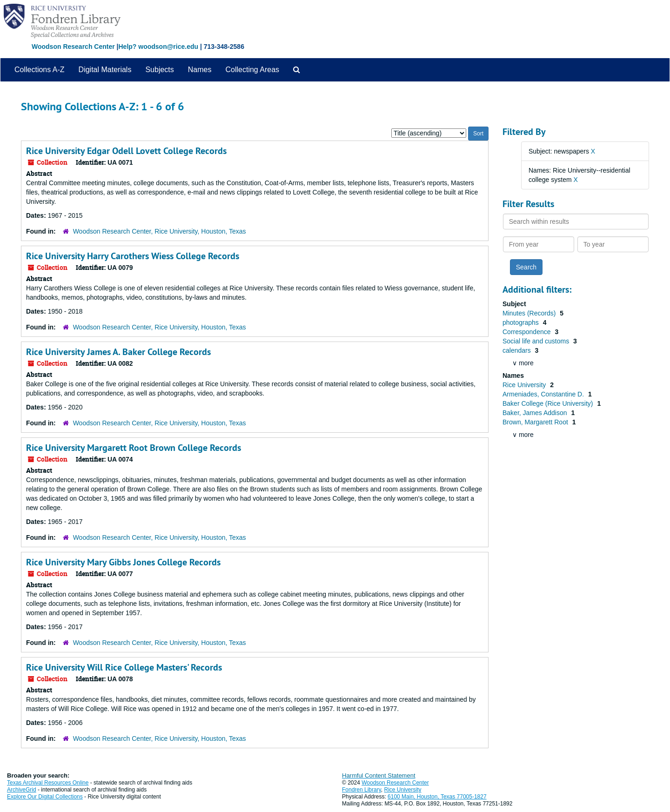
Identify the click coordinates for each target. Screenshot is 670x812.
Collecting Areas (252, 70)
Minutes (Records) (530, 313)
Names (200, 70)
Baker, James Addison (536, 413)
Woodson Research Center (73, 47)
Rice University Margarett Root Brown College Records (134, 448)
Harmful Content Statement (379, 775)
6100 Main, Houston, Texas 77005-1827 (437, 797)
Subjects (159, 70)
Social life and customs (537, 341)
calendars (518, 350)
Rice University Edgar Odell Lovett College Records (126, 151)
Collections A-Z (40, 70)
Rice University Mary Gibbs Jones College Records (123, 562)
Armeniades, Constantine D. (544, 394)
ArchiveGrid (22, 790)
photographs (522, 322)
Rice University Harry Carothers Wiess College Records (133, 256)
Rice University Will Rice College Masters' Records (124, 667)
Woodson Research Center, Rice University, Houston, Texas (160, 231)
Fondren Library (362, 790)
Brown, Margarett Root (536, 422)
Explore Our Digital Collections (45, 797)
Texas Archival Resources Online (48, 783)
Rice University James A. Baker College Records (118, 352)
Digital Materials (105, 70)
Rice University (525, 385)
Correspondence (527, 332)
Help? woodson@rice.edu (158, 47)
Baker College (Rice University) (549, 403)
